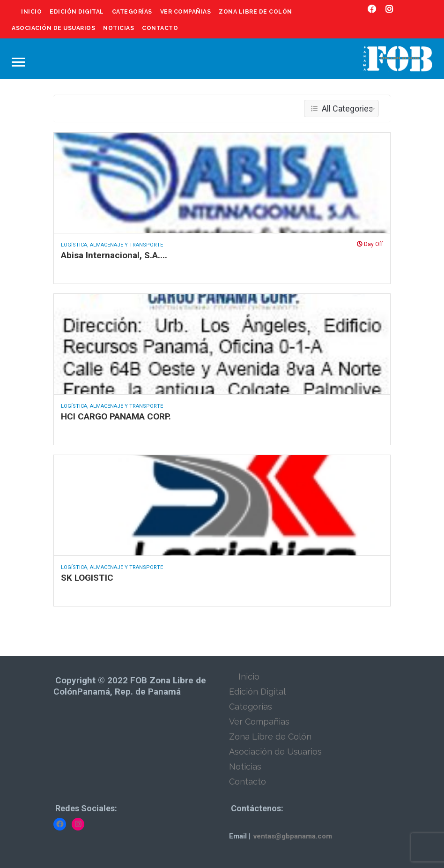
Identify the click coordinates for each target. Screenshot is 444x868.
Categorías (132, 12)
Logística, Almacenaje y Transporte (112, 245)
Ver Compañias (186, 12)
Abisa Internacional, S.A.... (114, 255)
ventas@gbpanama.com (293, 836)
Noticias (118, 28)
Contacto (160, 28)
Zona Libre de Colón (255, 12)
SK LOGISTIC (87, 578)
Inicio (31, 12)
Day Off (370, 244)
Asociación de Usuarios (53, 28)
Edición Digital (77, 12)
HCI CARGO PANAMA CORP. (116, 416)
